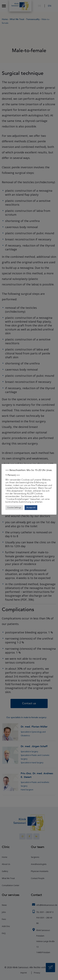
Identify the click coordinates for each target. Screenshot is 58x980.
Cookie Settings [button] (14, 508)
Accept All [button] (31, 508)
